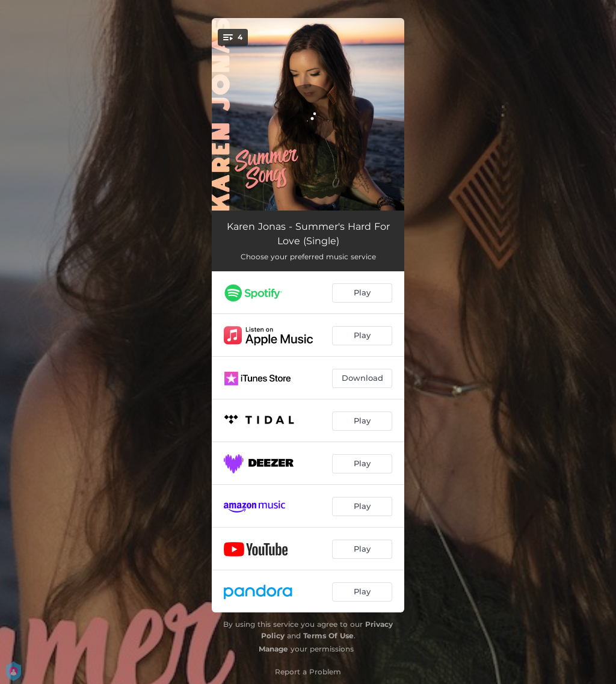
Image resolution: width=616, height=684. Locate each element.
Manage (273, 649)
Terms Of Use (328, 636)
